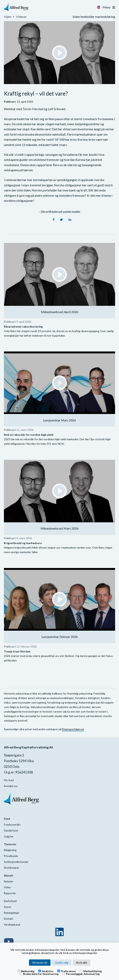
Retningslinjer (12, 913)
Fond (7, 819)
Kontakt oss (11, 786)
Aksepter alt (40, 962)
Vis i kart (9, 780)
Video (7, 887)
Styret (7, 907)
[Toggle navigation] (114, 7)
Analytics (46, 971)
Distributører (11, 868)
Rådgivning (10, 850)
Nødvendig (26, 971)
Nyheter (9, 881)
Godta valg (62, 962)
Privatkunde (11, 856)
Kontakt (9, 919)
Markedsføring (91, 971)
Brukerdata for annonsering (39, 974)
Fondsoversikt (12, 825)
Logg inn (9, 836)
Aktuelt (9, 876)
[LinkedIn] (70, 220)
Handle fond (11, 831)
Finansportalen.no (73, 729)
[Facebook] (54, 220)
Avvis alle (82, 962)
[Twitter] (62, 220)
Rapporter (10, 893)
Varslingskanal (12, 925)
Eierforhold (10, 901)
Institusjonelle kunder (16, 862)
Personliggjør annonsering (81, 974)
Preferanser (67, 971)
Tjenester (10, 844)
